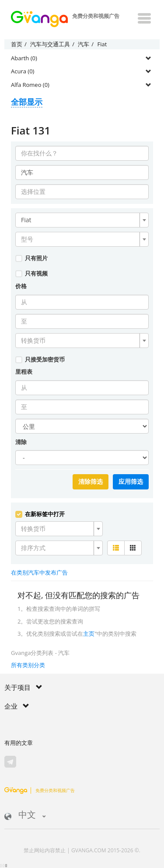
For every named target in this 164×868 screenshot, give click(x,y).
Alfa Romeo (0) (30, 85)
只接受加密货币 (40, 359)
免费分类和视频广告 (40, 790)
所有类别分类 (28, 665)
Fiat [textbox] (26, 220)
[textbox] (79, 239)
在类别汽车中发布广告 (39, 572)
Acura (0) (23, 71)
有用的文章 (19, 743)
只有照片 (31, 258)
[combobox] (82, 220)
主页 (89, 634)
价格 (21, 286)
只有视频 (31, 273)
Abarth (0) (24, 58)
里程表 (24, 372)
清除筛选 (91, 482)
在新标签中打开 (40, 514)
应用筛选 (131, 482)
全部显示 (27, 102)
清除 (21, 442)
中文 (25, 815)
